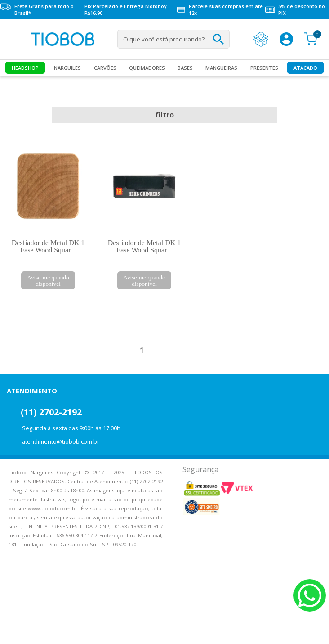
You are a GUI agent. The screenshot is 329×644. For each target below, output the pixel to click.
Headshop (25, 68)
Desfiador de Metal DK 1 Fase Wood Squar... (48, 246)
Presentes (264, 68)
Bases (185, 68)
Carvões (105, 68)
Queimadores (147, 68)
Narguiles (67, 68)
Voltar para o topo (13, 629)
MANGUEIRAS (221, 68)
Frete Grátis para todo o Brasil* (37, 9)
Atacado (305, 68)
